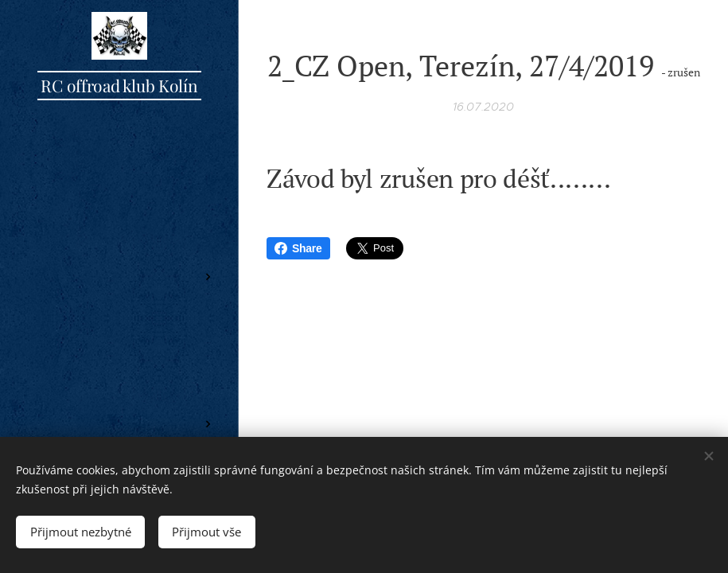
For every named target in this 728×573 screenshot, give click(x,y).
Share (298, 248)
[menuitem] (119, 230)
